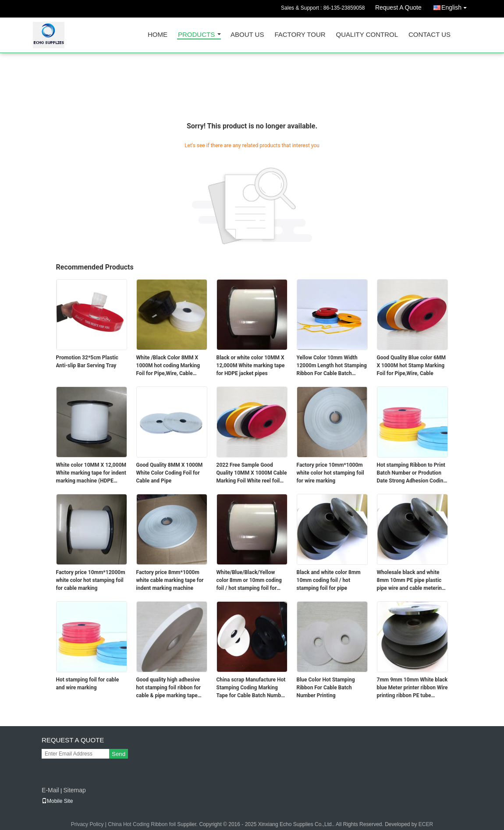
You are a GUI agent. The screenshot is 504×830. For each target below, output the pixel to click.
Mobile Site (57, 801)
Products (196, 35)
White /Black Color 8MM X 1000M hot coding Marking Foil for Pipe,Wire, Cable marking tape (168, 366)
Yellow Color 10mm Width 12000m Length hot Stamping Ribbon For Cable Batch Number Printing (332, 366)
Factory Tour (300, 35)
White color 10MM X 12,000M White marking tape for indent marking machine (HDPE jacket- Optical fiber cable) (91, 473)
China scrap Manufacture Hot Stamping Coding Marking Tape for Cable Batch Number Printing (251, 688)
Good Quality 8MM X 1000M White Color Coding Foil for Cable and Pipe (170, 473)
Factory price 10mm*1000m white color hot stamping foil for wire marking (330, 473)
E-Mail (50, 790)
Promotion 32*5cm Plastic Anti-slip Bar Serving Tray (87, 362)
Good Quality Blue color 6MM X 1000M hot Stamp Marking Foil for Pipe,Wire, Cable (412, 365)
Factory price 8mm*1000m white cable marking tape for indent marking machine (170, 580)
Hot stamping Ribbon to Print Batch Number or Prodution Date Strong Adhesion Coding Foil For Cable (412, 473)
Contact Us (429, 35)
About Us (247, 35)
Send (119, 754)
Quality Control (367, 35)
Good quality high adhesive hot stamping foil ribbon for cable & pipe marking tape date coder (169, 688)
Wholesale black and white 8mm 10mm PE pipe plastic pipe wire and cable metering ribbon (411, 581)
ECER (426, 824)
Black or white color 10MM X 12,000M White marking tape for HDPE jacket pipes (251, 365)
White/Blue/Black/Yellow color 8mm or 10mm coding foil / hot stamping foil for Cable (249, 581)
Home (158, 35)
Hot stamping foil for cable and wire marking (88, 684)
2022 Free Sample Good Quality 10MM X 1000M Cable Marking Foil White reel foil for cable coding (252, 473)
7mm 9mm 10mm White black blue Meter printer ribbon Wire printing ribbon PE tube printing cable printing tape (412, 688)
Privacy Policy (87, 824)
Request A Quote (398, 7)
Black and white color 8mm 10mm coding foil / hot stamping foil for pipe (329, 580)
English (456, 6)
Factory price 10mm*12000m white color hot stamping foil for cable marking (91, 580)
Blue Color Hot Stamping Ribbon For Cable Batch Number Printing (326, 688)
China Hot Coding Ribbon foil (142, 824)
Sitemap (74, 790)
